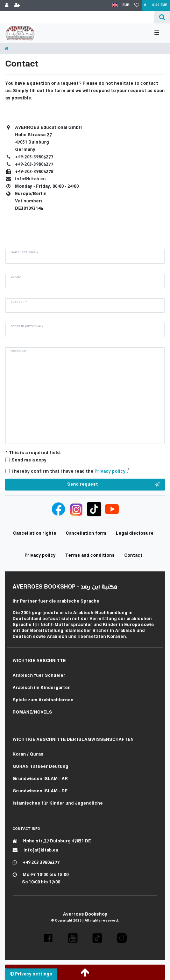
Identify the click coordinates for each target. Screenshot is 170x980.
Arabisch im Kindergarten (42, 688)
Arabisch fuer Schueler (39, 676)
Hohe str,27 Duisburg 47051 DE (52, 841)
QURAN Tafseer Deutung (40, 767)
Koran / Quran (28, 754)
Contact (133, 555)
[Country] (115, 5)
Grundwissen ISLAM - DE (40, 791)
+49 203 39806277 (36, 863)
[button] (48, 938)
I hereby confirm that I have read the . (70, 471)
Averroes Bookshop (85, 914)
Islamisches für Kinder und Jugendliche (58, 803)
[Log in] (7, 6)
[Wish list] (137, 6)
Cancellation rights (35, 533)
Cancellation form (86, 533)
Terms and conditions (90, 555)
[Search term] (77, 17)
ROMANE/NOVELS (32, 712)
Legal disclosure (135, 533)
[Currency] (126, 5)
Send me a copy (29, 460)
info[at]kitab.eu (36, 850)
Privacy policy (40, 555)
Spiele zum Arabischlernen (43, 700)
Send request (113, 485)
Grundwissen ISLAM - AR (40, 779)
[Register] (17, 6)
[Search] (162, 17)
